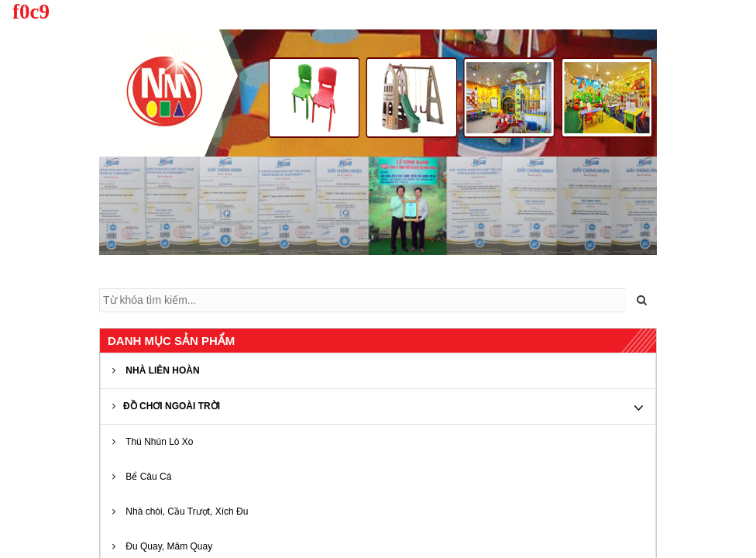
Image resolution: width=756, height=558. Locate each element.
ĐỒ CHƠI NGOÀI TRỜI (166, 406)
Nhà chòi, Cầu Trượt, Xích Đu (180, 511)
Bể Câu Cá (142, 477)
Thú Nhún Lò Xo (153, 442)
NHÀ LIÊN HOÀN (156, 370)
